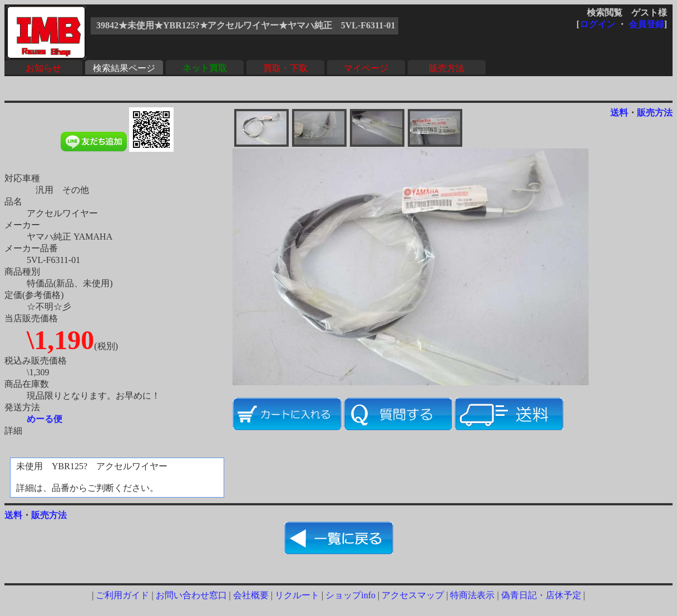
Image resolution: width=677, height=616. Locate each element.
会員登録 (646, 24)
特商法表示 (472, 595)
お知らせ (43, 68)
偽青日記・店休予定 (541, 595)
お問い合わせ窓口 (191, 595)
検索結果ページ (124, 68)
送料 (619, 113)
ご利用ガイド (122, 595)
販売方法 (447, 68)
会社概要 (251, 595)
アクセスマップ (413, 595)
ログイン (597, 24)
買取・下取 (285, 68)
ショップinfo (350, 595)
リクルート (297, 595)
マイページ (366, 68)
